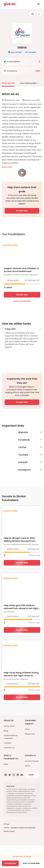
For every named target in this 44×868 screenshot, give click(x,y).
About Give (9, 726)
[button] (15, 52)
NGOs (28, 766)
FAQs (27, 729)
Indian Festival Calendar (11, 737)
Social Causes (32, 761)
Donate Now (22, 211)
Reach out (30, 734)
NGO (6, 764)
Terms (6, 828)
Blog (6, 731)
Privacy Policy (9, 831)
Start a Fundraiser (22, 301)
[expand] (40, 329)
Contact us (9, 748)
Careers (8, 743)
